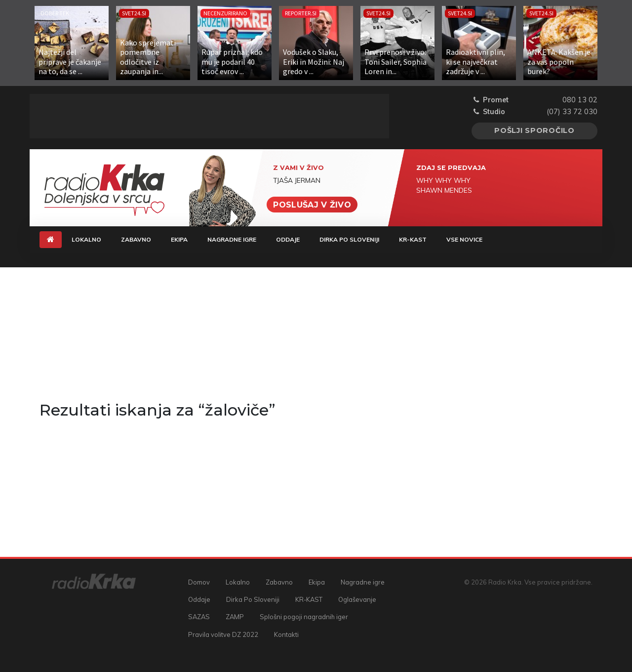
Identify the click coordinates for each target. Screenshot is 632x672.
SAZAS (199, 617)
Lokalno (86, 239)
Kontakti (286, 634)
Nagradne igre (232, 239)
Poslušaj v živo (312, 204)
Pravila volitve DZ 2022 (223, 634)
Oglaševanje (357, 599)
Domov (199, 582)
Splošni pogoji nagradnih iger (304, 617)
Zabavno (136, 239)
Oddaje (288, 239)
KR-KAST (413, 239)
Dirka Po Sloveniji (349, 239)
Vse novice (464, 239)
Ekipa (179, 239)
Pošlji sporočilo (534, 130)
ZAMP (235, 617)
